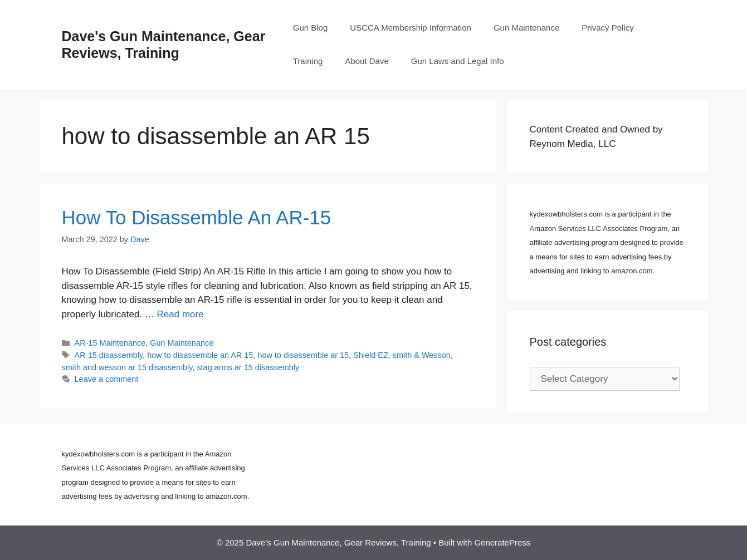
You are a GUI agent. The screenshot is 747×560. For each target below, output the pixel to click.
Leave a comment (107, 379)
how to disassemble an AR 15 (200, 355)
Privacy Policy (607, 28)
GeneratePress (502, 542)
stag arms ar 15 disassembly (248, 367)
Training (308, 61)
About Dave (367, 61)
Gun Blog (311, 28)
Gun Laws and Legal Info (458, 61)
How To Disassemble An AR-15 (197, 217)
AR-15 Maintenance (110, 343)
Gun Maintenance (526, 28)
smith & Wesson (422, 355)
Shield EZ (371, 355)
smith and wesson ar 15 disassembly (127, 367)
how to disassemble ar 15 (303, 355)
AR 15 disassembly (109, 355)
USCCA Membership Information (411, 28)
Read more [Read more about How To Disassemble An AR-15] (180, 314)
